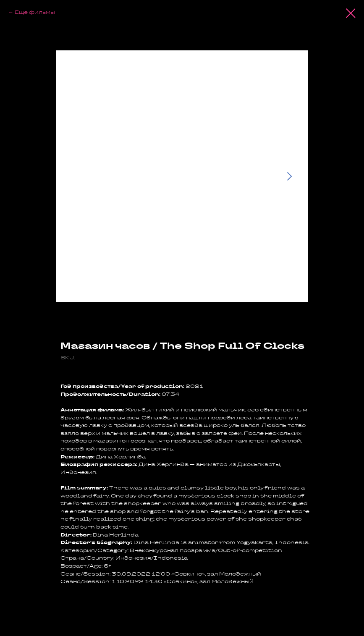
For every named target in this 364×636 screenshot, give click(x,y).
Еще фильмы (35, 12)
